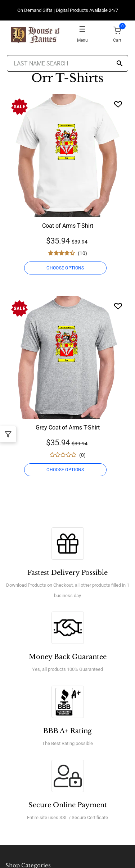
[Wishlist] (118, 104)
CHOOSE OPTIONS (65, 268)
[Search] (120, 64)
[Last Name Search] (68, 63)
